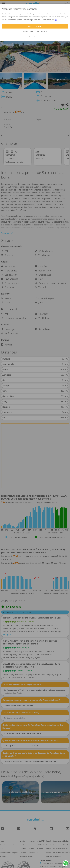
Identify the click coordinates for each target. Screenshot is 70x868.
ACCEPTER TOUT (35, 26)
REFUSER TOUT (35, 36)
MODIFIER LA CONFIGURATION (35, 31)
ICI (56, 20)
